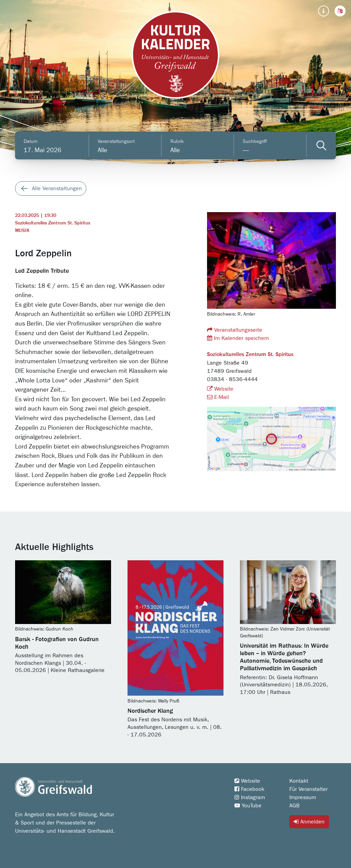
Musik (22, 231)
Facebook (249, 789)
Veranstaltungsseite (235, 330)
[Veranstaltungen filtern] (321, 145)
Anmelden (309, 822)
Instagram (250, 797)
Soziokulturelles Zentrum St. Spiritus (53, 223)
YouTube (248, 806)
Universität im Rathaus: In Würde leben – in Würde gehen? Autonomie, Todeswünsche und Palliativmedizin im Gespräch (284, 657)
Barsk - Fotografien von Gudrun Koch (57, 643)
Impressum (303, 797)
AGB (294, 806)
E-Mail (218, 397)
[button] (340, 11)
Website (220, 389)
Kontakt (299, 781)
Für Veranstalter (308, 789)
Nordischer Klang (150, 711)
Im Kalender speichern (238, 338)
